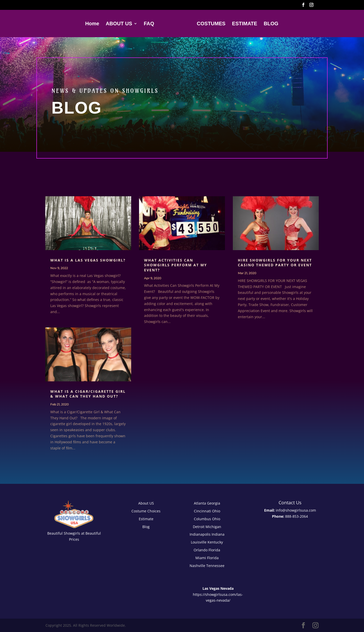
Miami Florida (207, 558)
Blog (146, 527)
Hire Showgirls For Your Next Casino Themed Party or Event (275, 263)
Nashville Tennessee (207, 566)
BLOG (270, 24)
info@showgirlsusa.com (296, 510)
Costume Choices (146, 511)
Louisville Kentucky (207, 542)
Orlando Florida (207, 550)
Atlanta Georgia (207, 503)
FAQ (150, 24)
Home (94, 24)
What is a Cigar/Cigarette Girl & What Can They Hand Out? (88, 394)
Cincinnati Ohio (207, 511)
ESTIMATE (243, 24)
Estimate (146, 519)
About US (146, 503)
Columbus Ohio (207, 519)
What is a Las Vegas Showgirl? (88, 260)
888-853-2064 (297, 516)
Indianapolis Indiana (207, 534)
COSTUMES (210, 24)
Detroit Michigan (207, 527)
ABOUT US (120, 24)
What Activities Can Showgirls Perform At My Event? (176, 265)
